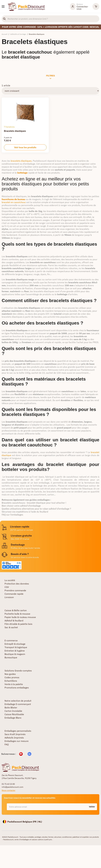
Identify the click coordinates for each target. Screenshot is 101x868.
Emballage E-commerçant (18, 704)
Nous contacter (9, 790)
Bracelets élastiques (15, 131)
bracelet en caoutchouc (14, 202)
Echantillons (11, 681)
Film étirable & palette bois (18, 624)
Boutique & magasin (15, 654)
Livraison (9, 597)
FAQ (7, 744)
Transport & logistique (16, 647)
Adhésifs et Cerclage (18, 34)
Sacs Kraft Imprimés (15, 734)
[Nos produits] (3, 7)
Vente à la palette (14, 684)
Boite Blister (11, 707)
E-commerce (11, 640)
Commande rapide (14, 594)
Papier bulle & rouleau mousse (20, 617)
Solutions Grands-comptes (18, 671)
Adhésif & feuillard (14, 621)
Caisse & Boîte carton (16, 610)
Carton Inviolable (13, 711)
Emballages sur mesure (17, 741)
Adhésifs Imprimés (14, 738)
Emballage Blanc (13, 718)
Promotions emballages (17, 688)
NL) (40, 822)
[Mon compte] (80, 7)
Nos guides (10, 674)
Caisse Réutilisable (14, 714)
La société (10, 580)
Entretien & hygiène (15, 651)
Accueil (5, 34)
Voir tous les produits (25, 147)
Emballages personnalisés (18, 731)
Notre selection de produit (18, 701)
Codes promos (12, 677)
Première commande (15, 590)
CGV (7, 587)
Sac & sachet (11, 627)
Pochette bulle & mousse (17, 614)
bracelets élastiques (21, 161)
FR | (36, 822)
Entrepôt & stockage (15, 644)
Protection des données (17, 584)
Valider (92, 807)
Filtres (51, 77)
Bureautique (11, 657)
